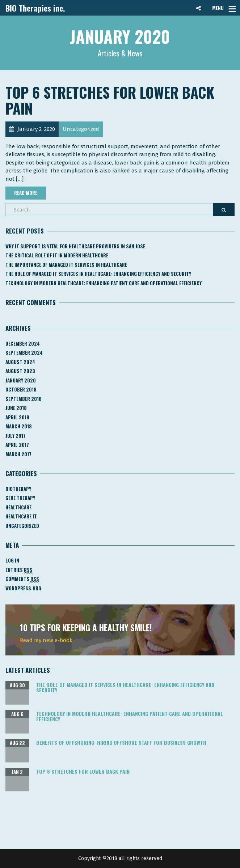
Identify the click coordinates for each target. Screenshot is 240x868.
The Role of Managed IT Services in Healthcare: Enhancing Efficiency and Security (98, 274)
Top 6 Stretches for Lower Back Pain (110, 100)
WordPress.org (23, 588)
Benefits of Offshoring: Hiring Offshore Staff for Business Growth (121, 742)
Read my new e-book (46, 640)
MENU (218, 8)
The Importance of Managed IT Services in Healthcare (66, 265)
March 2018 (19, 426)
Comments (22, 579)
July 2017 (16, 436)
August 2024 (20, 362)
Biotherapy (18, 489)
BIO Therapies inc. (35, 8)
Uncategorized (22, 526)
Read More (26, 193)
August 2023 (20, 371)
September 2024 (24, 352)
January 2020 (21, 380)
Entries (19, 570)
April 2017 (17, 445)
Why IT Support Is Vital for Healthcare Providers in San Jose (75, 246)
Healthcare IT (21, 516)
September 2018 (24, 399)
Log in (12, 560)
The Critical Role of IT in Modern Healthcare (57, 255)
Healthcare (18, 507)
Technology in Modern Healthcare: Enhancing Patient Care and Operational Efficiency (104, 283)
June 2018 (16, 408)
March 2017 (18, 454)
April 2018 (17, 417)
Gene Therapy (20, 498)
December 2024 (23, 343)
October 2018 (21, 389)
